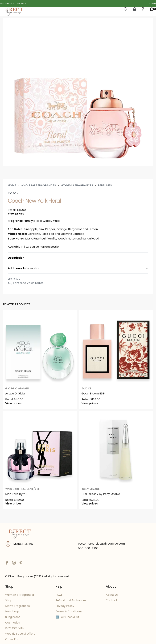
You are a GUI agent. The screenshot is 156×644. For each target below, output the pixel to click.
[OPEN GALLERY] (78, 92)
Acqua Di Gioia (15, 393)
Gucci (86, 389)
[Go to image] (40, 170)
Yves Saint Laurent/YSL (22, 489)
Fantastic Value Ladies (28, 283)
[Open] (143, 9)
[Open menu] (25, 9)
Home (12, 185)
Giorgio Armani (17, 389)
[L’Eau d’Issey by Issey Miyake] (116, 448)
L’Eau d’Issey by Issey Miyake (101, 494)
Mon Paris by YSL (16, 494)
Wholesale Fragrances (38, 185)
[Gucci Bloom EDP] (116, 347)
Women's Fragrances (77, 185)
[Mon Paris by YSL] (40, 448)
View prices (16, 214)
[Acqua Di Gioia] (40, 347)
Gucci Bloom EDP (93, 393)
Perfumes (105, 185)
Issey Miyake (91, 489)
